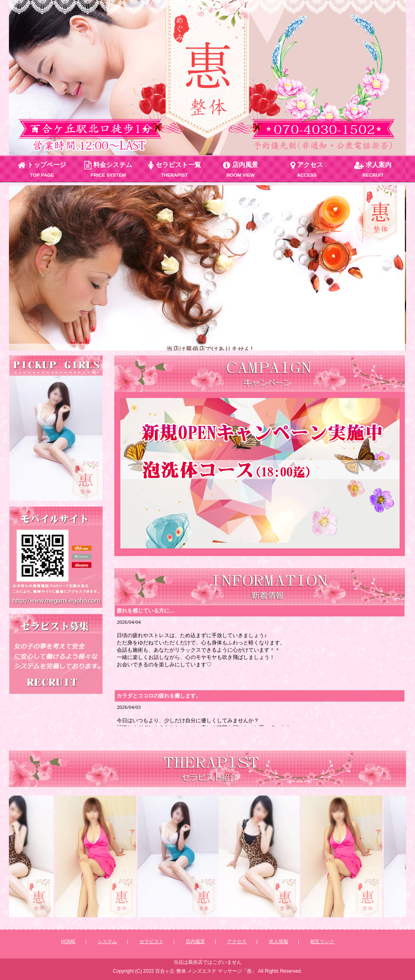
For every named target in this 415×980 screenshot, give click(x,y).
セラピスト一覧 (174, 169)
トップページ (42, 169)
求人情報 (278, 941)
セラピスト (152, 941)
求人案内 (373, 169)
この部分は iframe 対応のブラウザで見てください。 (56, 438)
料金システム (108, 169)
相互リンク (322, 941)
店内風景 (240, 169)
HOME (68, 941)
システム (107, 941)
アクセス (307, 169)
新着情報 (260, 665)
